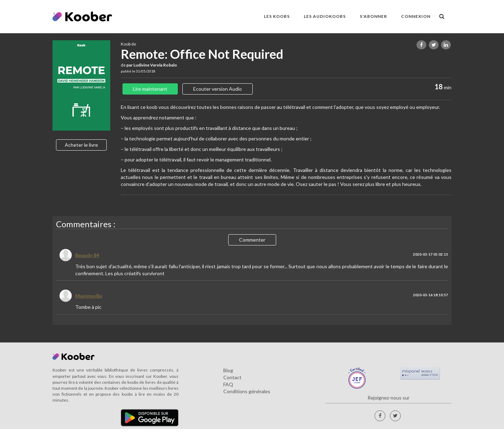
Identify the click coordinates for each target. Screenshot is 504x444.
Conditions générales (247, 391)
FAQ (228, 384)
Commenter (252, 240)
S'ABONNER (373, 16)
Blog (228, 370)
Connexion (416, 16)
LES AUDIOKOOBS (325, 16)
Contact (232, 377)
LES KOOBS (277, 16)
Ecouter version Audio (218, 89)
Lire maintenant (150, 89)
